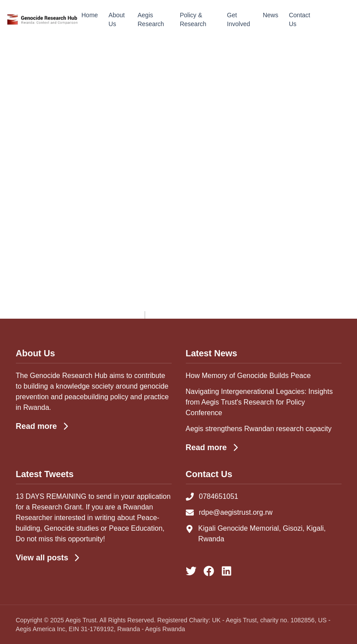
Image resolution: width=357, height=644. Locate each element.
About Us (117, 19)
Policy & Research (193, 19)
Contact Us (299, 19)
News (271, 15)
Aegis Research (151, 19)
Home (90, 15)
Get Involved (238, 19)
